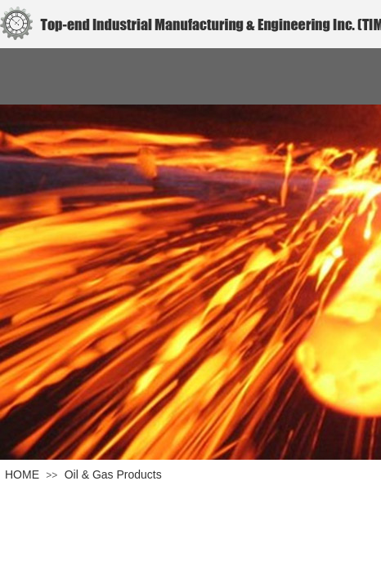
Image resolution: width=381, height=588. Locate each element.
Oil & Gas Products (113, 474)
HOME (22, 474)
